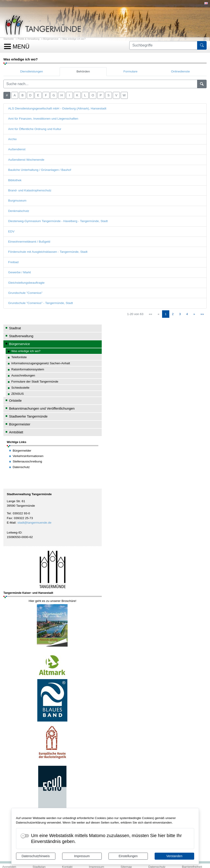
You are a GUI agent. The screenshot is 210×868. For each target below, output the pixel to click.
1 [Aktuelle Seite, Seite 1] (166, 314)
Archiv (12, 139)
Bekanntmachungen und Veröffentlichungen (42, 408)
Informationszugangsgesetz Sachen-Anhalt (41, 363)
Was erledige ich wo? (74, 39)
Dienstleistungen (32, 71)
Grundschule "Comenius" (25, 293)
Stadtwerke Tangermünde (28, 416)
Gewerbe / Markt (20, 272)
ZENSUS (18, 394)
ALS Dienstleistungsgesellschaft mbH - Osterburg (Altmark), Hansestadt (57, 108)
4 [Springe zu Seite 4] (187, 314)
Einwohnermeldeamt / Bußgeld (29, 242)
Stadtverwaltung (21, 336)
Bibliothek (15, 180)
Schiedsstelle (20, 388)
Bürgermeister (20, 424)
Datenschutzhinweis (36, 856)
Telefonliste (19, 357)
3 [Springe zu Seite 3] (180, 314)
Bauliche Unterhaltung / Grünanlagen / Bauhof (40, 170)
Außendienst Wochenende (26, 160)
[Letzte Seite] (202, 314)
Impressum (82, 856)
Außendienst (17, 149)
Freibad (13, 262)
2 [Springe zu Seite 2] (173, 314)
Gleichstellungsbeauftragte (26, 283)
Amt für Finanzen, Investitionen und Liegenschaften (43, 119)
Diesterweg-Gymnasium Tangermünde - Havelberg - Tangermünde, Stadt (58, 221)
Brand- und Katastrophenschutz (30, 190)
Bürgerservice (51, 39)
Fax (9, 518)
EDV (11, 231)
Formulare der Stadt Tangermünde (35, 382)
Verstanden (174, 856)
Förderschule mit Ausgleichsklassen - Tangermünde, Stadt (48, 252)
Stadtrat (15, 328)
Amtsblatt (16, 432)
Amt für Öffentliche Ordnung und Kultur (35, 129)
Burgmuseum (17, 201)
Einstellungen (128, 856)
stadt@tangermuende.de (34, 523)
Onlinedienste (181, 71)
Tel (9, 513)
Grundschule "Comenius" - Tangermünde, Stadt (40, 303)
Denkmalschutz (19, 211)
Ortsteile (15, 400)
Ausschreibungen (23, 375)
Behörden (83, 71)
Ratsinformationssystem (28, 369)
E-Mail (11, 523)
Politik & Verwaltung (28, 39)
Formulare (130, 71)
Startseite (9, 39)
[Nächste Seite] (194, 314)
